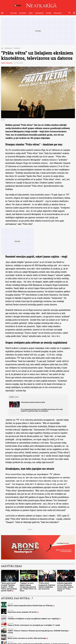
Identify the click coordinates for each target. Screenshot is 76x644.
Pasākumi (17, 48)
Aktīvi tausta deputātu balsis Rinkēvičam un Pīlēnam (30, 606)
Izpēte (31, 13)
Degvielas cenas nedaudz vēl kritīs (22, 612)
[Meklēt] (69, 13)
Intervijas (14, 13)
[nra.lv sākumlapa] (18, 5)
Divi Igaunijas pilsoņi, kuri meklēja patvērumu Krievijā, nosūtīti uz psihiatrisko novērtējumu (42, 410)
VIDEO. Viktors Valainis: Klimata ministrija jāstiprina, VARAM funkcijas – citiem (39, 632)
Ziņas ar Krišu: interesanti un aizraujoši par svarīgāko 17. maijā (34, 625)
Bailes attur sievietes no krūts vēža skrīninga (27, 638)
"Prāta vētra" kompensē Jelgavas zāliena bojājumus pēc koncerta (47, 586)
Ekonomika (58, 13)
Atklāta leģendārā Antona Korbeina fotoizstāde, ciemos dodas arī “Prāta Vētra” (65, 587)
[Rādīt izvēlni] (2, 13)
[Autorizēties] (74, 13)
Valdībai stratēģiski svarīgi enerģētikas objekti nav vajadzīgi (33, 619)
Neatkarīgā (8, 48)
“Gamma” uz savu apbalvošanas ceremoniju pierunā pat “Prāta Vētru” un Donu (28, 587)
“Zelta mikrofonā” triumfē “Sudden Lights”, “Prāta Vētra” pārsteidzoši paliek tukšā (9, 587)
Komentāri (23, 13)
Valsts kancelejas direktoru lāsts (33, 402)
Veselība (49, 13)
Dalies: (30, 530)
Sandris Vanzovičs (7, 63)
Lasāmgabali (39, 13)
